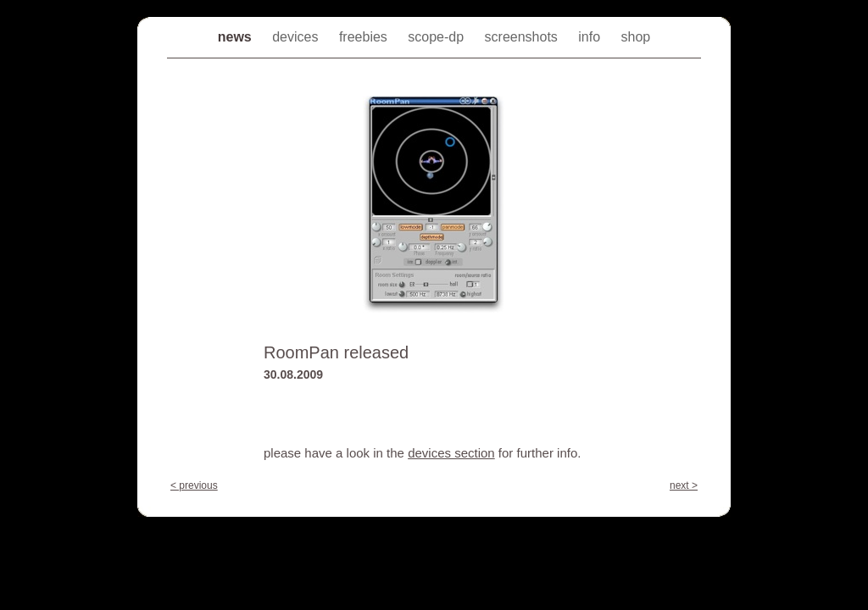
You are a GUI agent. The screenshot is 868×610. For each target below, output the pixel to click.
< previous (194, 485)
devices (297, 37)
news (236, 37)
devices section (451, 453)
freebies (365, 37)
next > (684, 485)
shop (636, 37)
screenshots (523, 37)
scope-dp (437, 37)
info (591, 37)
